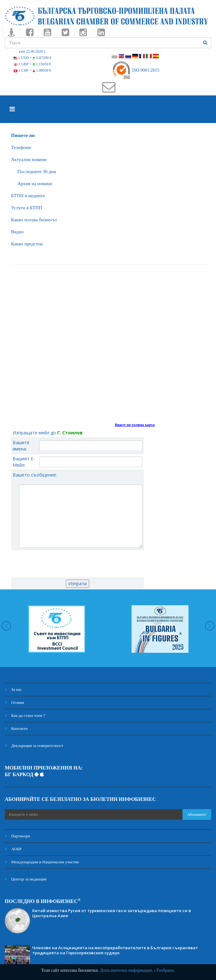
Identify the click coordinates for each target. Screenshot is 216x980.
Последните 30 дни (37, 172)
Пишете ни (23, 135)
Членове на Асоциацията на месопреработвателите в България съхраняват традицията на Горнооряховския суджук (115, 950)
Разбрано (165, 970)
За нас (13, 689)
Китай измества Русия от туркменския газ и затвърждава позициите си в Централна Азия (112, 913)
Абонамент (197, 814)
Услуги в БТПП (27, 208)
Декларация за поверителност (34, 746)
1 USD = (33, 58)
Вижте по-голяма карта (135, 425)
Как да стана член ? (25, 715)
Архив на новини (35, 184)
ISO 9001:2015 (136, 70)
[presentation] (77, 564)
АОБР (13, 849)
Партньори (17, 836)
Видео (17, 232)
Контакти (16, 728)
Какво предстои (27, 244)
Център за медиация (26, 879)
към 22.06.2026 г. (32, 51)
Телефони (21, 147)
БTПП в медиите (28, 196)
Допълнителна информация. (127, 970)
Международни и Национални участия (42, 862)
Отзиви (14, 702)
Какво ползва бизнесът (34, 220)
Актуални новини (29, 159)
